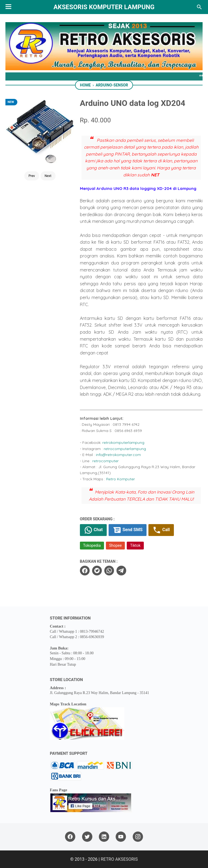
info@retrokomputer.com (118, 455)
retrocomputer (105, 461)
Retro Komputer (121, 479)
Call (161, 530)
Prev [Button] (32, 176)
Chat (93, 530)
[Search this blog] (199, 7)
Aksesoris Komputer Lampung (104, 7)
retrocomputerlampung (125, 449)
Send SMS (128, 530)
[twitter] (97, 571)
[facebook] (85, 571)
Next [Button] (48, 176)
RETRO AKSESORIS (119, 859)
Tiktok (135, 545)
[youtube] (121, 837)
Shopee (116, 545)
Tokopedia (92, 545)
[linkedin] (104, 837)
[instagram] (138, 837)
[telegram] (121, 571)
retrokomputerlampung (123, 443)
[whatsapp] (109, 571)
